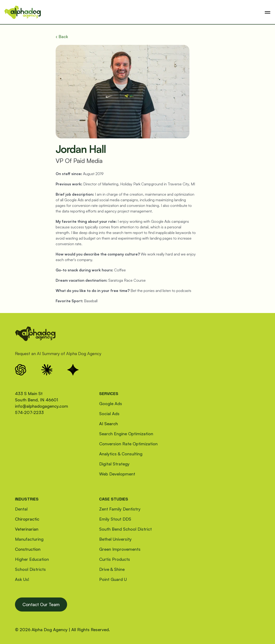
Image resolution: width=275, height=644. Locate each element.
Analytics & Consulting (121, 454)
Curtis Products (115, 559)
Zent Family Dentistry (120, 509)
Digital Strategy (114, 464)
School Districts (30, 569)
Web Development (117, 474)
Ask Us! (22, 579)
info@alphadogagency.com (42, 406)
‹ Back (62, 36)
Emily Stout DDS (115, 519)
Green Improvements (120, 549)
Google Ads (111, 403)
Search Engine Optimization (126, 434)
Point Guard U (113, 579)
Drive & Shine (112, 569)
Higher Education (32, 559)
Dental (21, 509)
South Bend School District (125, 529)
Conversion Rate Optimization (128, 444)
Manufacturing (29, 539)
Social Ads (109, 414)
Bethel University (115, 539)
